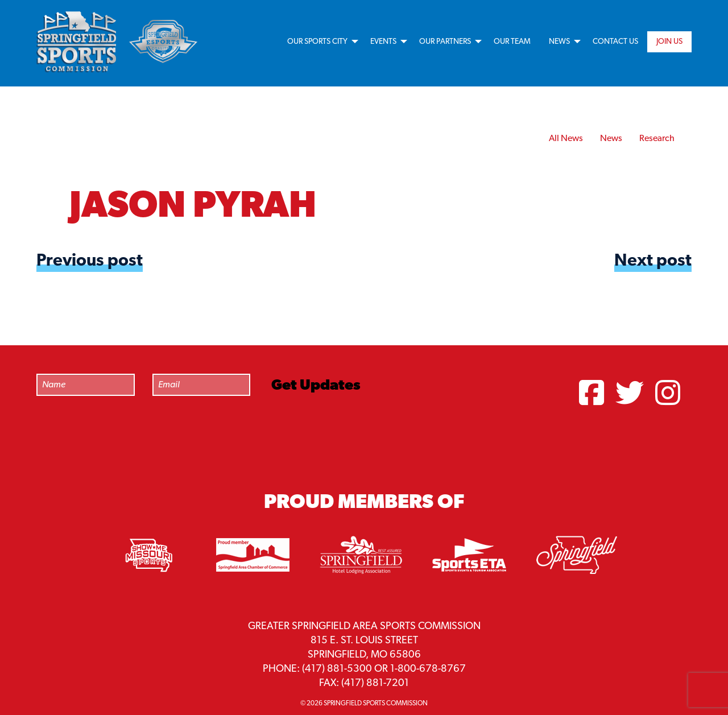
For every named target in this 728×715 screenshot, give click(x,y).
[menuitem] (320, 42)
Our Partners (445, 42)
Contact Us (615, 42)
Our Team (512, 42)
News (559, 42)
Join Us (669, 42)
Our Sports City (317, 42)
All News (566, 139)
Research (657, 139)
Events (383, 42)
